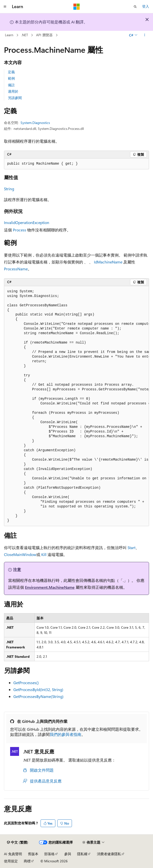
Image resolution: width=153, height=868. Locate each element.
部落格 (49, 854)
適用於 (13, 91)
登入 (146, 6)
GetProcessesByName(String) (38, 696)
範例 (11, 78)
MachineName (110, 262)
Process (20, 230)
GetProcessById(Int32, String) (38, 689)
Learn (9, 35)
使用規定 (11, 861)
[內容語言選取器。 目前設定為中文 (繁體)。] (18, 842)
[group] (76, 406)
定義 (11, 72)
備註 (11, 85)
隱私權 (82, 854)
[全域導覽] (5, 7)
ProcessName (16, 269)
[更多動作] (145, 35)
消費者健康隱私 (109, 854)
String (9, 189)
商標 (27, 861)
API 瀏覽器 (44, 35)
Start (131, 547)
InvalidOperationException (27, 222)
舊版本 (33, 854)
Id (96, 262)
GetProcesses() (26, 683)
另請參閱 (15, 98)
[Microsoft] (77, 7)
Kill (44, 554)
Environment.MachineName (50, 587)
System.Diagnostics (35, 123)
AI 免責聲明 (13, 854)
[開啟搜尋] (135, 7)
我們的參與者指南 (66, 734)
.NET (25, 35)
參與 (68, 854)
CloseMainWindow (20, 554)
